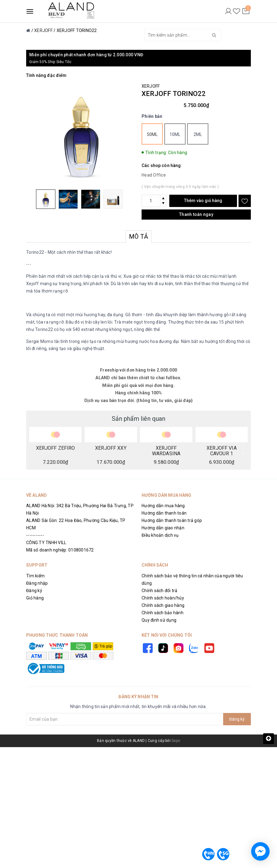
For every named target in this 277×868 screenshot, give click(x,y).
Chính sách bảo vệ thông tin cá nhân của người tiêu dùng (192, 579)
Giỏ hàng (35, 598)
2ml (198, 134)
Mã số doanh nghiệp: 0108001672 (60, 550)
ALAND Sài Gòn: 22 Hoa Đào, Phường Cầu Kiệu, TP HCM (76, 524)
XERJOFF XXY (111, 448)
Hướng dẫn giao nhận (163, 528)
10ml (175, 134)
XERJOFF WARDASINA (166, 451)
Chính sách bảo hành (163, 613)
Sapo (176, 741)
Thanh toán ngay (196, 214)
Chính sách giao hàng (163, 605)
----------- (35, 535)
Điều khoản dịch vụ (160, 535)
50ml (152, 134)
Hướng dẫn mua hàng (163, 506)
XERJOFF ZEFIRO (56, 448)
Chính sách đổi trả (160, 591)
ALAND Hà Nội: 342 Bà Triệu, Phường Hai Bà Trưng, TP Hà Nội (80, 509)
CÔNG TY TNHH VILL (46, 543)
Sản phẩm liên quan (138, 419)
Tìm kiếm (35, 576)
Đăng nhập (37, 583)
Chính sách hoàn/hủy (163, 598)
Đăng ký (34, 591)
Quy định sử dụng (159, 620)
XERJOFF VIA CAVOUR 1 (222, 451)
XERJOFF (151, 86)
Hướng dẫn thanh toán (164, 513)
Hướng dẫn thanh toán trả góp (172, 520)
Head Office (154, 175)
